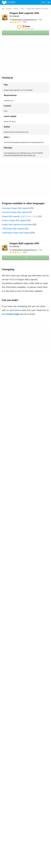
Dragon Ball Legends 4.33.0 (14, 708)
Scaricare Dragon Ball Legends (15, 212)
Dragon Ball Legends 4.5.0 (13, 723)
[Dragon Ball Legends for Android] (37, 9)
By (23, 20)
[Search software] (44, 2)
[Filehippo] (9, 2)
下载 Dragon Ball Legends (13, 229)
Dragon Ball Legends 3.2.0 (13, 732)
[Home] (3, 9)
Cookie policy (32, 824)
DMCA (29, 838)
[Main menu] (49, 2)
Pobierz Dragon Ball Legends (14, 220)
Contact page (12, 314)
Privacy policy (32, 829)
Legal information (34, 833)
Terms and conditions (36, 820)
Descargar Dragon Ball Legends (16, 208)
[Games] (16, 9)
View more (26, 739)
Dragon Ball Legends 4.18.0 (14, 713)
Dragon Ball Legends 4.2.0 (13, 727)
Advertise (6, 829)
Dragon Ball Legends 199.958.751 (16, 692)
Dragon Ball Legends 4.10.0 (14, 718)
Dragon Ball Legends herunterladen (17, 225)
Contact (5, 824)
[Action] (22, 9)
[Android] (9, 9)
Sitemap (5, 833)
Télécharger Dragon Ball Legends (16, 233)
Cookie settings (33, 843)
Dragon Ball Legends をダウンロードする (20, 216)
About (4, 820)
